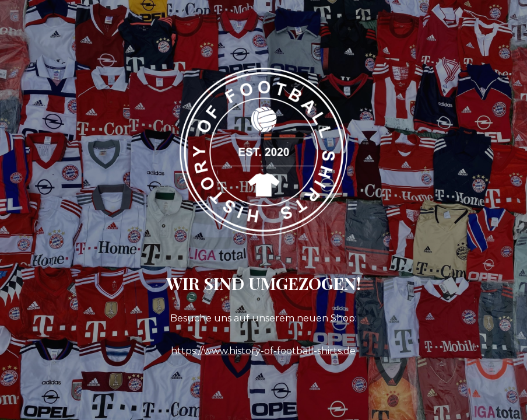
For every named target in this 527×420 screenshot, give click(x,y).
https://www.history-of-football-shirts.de (263, 351)
